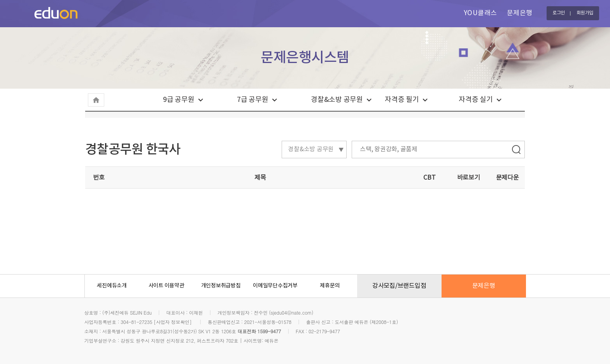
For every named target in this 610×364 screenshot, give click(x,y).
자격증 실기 (476, 100)
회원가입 (585, 13)
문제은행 (520, 13)
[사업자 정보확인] (173, 322)
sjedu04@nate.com (291, 312)
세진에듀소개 (112, 286)
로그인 (559, 13)
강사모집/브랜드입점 (399, 286)
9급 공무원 (179, 100)
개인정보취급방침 (221, 286)
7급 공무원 (253, 100)
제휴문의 (330, 286)
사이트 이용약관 (167, 286)
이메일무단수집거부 (275, 286)
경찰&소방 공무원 (337, 100)
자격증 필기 (402, 100)
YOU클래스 (480, 13)
